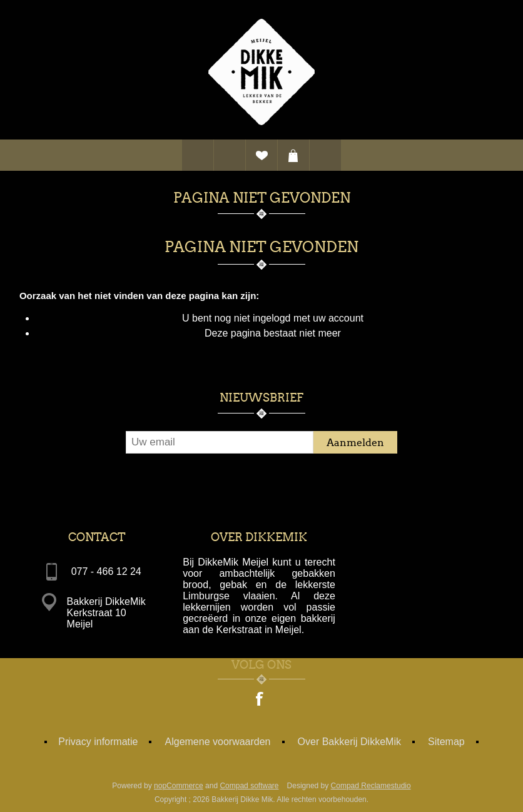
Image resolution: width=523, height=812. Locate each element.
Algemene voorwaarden (218, 742)
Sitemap (446, 742)
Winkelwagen (293, 155)
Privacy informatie (98, 742)
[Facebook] (260, 700)
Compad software (249, 786)
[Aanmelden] (220, 442)
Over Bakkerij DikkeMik (349, 742)
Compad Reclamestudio (371, 786)
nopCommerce (179, 786)
